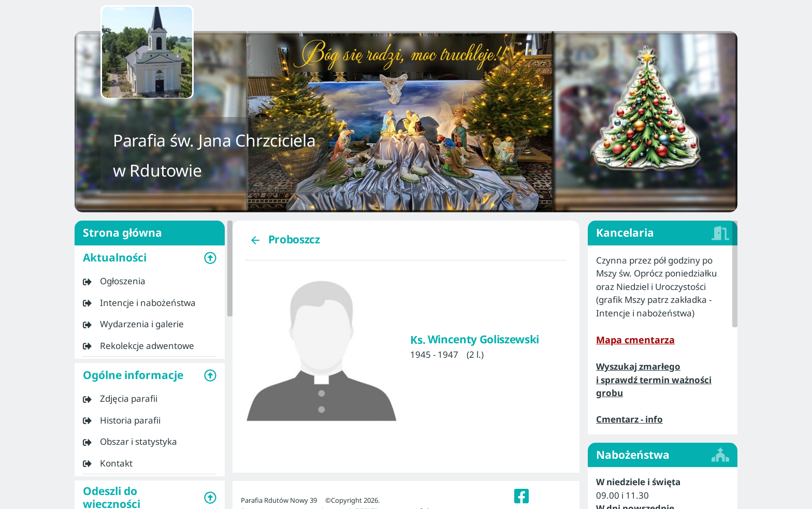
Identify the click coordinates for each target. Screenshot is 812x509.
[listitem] (150, 281)
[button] (150, 258)
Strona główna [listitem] (150, 233)
